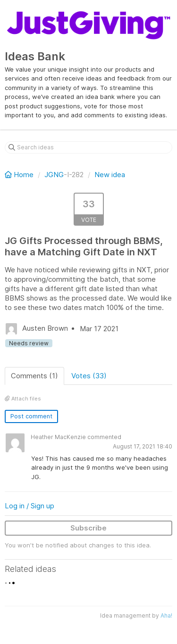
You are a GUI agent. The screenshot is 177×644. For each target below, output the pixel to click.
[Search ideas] (88, 147)
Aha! (166, 615)
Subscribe (88, 528)
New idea (110, 175)
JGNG (54, 175)
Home (20, 175)
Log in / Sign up (29, 506)
